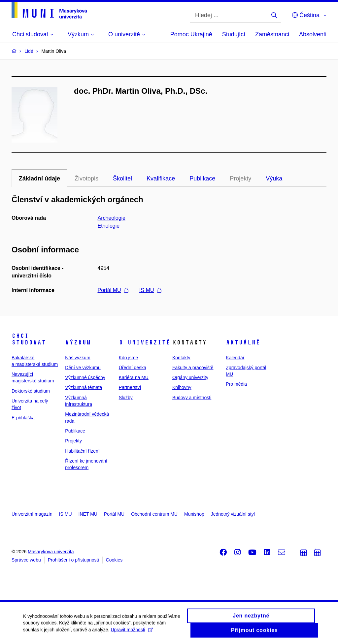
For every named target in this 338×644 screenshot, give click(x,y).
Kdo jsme (128, 358)
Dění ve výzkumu (83, 368)
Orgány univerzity (190, 377)
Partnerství (130, 387)
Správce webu (26, 560)
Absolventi (313, 34)
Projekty (240, 178)
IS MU (150, 290)
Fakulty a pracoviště (193, 368)
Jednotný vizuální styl (233, 514)
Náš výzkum (78, 358)
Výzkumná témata (84, 387)
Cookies (114, 560)
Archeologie (112, 218)
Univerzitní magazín (32, 514)
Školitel (122, 178)
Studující (234, 34)
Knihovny (182, 387)
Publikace (202, 178)
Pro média (236, 384)
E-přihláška (23, 418)
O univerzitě (145, 342)
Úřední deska (133, 368)
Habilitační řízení (82, 451)
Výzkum (78, 342)
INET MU (88, 514)
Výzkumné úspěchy (85, 377)
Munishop (194, 514)
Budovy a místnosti (192, 398)
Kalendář (235, 358)
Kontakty (181, 358)
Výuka (274, 178)
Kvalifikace (161, 178)
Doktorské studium (31, 391)
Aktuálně (243, 342)
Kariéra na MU (134, 377)
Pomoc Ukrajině (191, 34)
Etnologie (109, 226)
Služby (126, 398)
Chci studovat (29, 339)
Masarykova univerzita (51, 552)
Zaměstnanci (272, 34)
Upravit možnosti (132, 632)
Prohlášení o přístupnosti (73, 560)
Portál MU (113, 290)
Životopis (86, 178)
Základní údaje (39, 178)
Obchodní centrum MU (154, 514)
